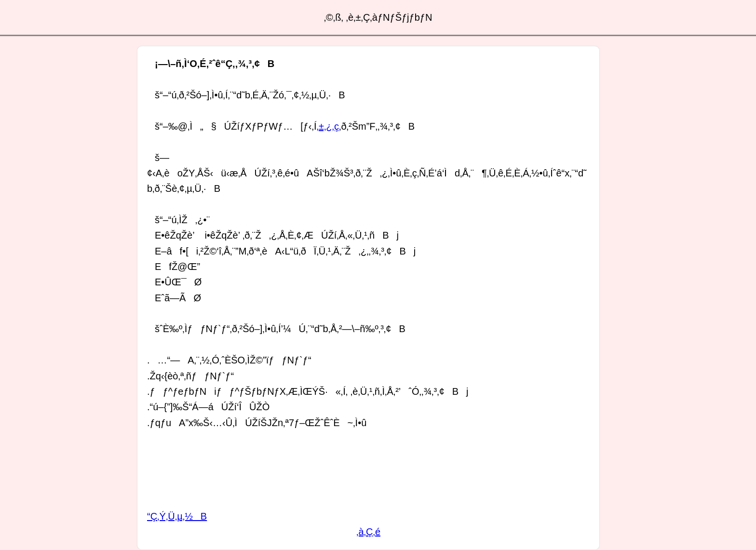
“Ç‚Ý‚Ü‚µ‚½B (177, 516)
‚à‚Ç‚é (368, 532)
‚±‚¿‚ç (328, 126)
